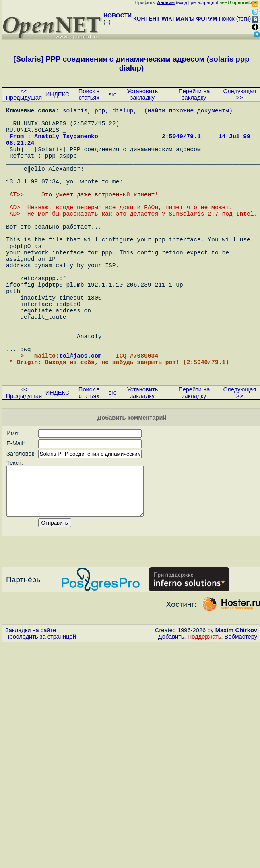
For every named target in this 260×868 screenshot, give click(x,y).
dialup (123, 112)
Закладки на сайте (31, 706)
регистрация (204, 2)
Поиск (227, 19)
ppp (100, 112)
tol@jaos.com (80, 418)
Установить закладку (142, 94)
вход (182, 2)
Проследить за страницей (41, 712)
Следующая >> (239, 94)
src (113, 94)
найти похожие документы (188, 112)
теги (244, 19)
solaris (75, 112)
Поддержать (204, 712)
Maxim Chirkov (236, 706)
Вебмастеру (241, 712)
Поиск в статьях (89, 94)
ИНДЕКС (58, 94)
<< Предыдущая (24, 94)
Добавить (171, 712)
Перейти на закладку (194, 94)
